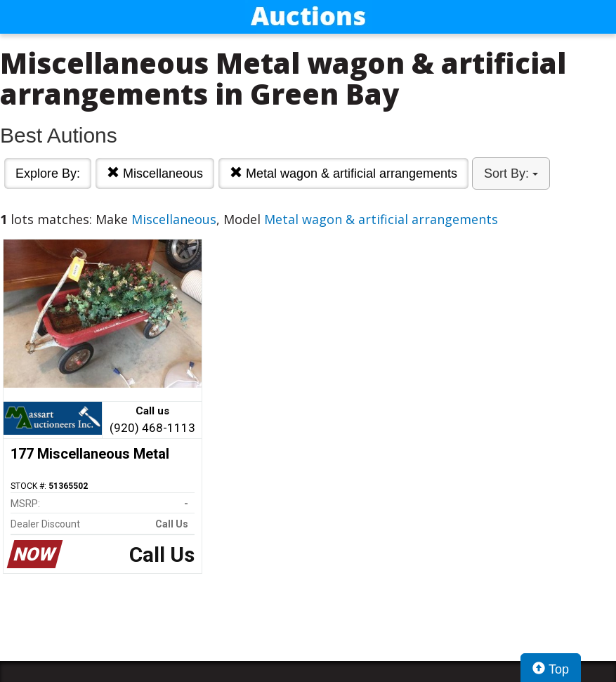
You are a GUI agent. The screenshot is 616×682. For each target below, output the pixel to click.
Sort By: (511, 173)
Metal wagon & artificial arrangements (343, 173)
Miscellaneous (155, 173)
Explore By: (48, 173)
